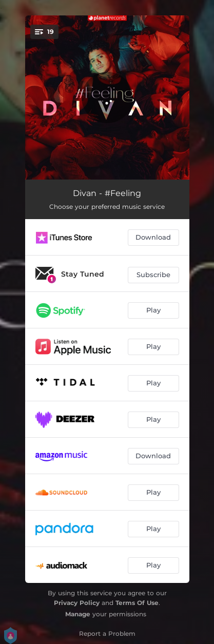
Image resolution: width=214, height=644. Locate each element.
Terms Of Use (137, 603)
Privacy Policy (77, 603)
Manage (78, 614)
